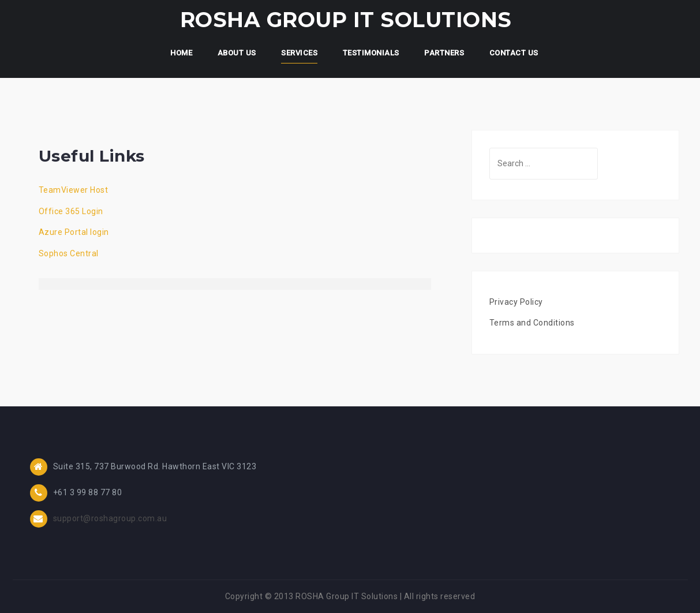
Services (299, 53)
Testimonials (371, 53)
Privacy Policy (516, 302)
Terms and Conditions (532, 323)
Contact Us (514, 53)
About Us (237, 53)
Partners (444, 53)
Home (181, 53)
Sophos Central (69, 253)
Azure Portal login (74, 232)
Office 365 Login (71, 211)
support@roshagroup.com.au (110, 518)
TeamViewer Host (74, 190)
